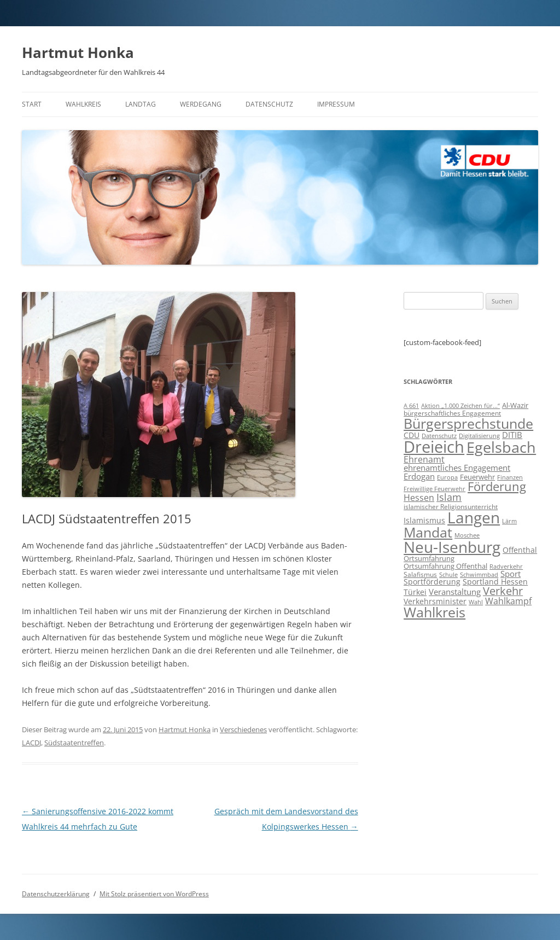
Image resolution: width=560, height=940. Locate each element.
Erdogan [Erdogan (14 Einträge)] (419, 476)
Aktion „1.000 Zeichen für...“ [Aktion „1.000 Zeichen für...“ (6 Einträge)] (460, 406)
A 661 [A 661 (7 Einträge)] (411, 405)
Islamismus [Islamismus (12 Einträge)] (424, 520)
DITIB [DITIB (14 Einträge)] (512, 435)
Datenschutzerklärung (56, 894)
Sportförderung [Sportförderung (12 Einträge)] (432, 582)
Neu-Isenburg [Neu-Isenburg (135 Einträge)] (452, 547)
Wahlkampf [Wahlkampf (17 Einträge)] (508, 601)
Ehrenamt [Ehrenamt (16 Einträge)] (424, 459)
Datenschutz (269, 104)
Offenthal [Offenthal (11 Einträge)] (520, 550)
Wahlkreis (83, 104)
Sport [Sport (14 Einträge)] (511, 574)
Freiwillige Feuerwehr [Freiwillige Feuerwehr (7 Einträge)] (434, 489)
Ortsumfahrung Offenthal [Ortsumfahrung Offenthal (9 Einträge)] (445, 566)
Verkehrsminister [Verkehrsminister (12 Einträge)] (435, 601)
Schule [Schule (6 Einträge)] (448, 575)
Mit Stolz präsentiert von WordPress (154, 894)
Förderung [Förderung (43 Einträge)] (497, 486)
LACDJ (31, 743)
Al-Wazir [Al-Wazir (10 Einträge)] (515, 405)
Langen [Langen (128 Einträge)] (474, 517)
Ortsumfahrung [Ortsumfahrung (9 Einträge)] (429, 558)
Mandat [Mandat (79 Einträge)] (428, 532)
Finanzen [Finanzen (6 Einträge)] (510, 477)
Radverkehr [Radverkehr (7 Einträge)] (506, 566)
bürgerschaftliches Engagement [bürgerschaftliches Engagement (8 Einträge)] (452, 413)
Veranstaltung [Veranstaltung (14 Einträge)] (455, 592)
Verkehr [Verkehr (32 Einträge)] (503, 591)
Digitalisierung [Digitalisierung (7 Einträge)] (479, 436)
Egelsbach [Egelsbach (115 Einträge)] (501, 447)
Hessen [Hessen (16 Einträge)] (419, 498)
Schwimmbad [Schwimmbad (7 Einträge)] (479, 574)
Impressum (336, 104)
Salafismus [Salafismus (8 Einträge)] (420, 574)
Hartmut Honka (78, 52)
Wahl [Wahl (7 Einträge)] (476, 602)
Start (32, 104)
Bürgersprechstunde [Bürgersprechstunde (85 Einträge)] (468, 423)
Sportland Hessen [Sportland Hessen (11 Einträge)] (495, 582)
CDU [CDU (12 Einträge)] (412, 435)
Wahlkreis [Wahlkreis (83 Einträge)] (434, 612)
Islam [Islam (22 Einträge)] (449, 497)
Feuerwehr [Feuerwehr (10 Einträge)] (477, 477)
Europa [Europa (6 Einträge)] (447, 477)
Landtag (141, 104)
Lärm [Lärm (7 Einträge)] (509, 521)
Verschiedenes (243, 729)
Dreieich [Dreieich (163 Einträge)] (434, 447)
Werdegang (201, 104)
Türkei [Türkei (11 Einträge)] (415, 592)
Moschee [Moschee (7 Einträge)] (467, 535)
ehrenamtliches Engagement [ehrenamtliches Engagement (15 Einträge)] (457, 468)
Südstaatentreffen (74, 743)
